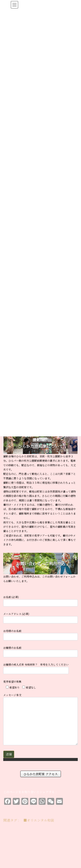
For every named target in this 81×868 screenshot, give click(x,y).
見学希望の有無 (12, 681)
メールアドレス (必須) (40, 618)
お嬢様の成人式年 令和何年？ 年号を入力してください (36, 668)
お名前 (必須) (40, 601)
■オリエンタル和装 (39, 820)
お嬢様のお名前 (40, 651)
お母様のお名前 (40, 635)
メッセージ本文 (40, 719)
